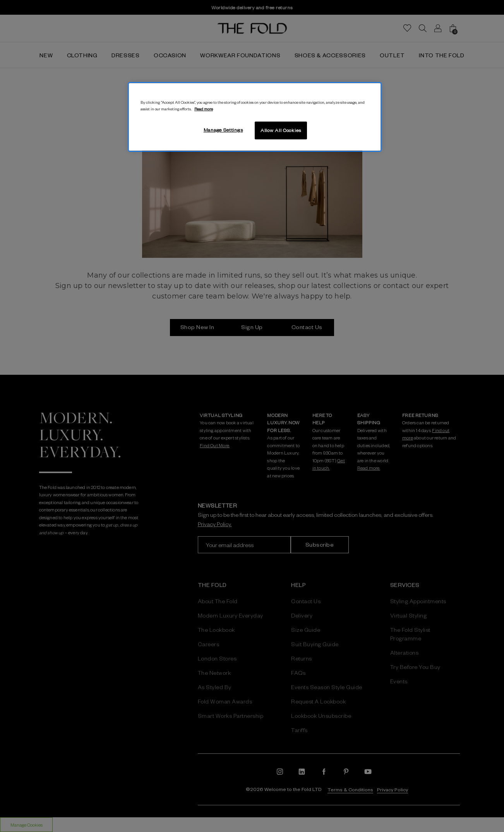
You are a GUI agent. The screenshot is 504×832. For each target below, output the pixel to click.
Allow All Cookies (281, 130)
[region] (255, 117)
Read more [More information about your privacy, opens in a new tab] (204, 109)
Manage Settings (223, 130)
